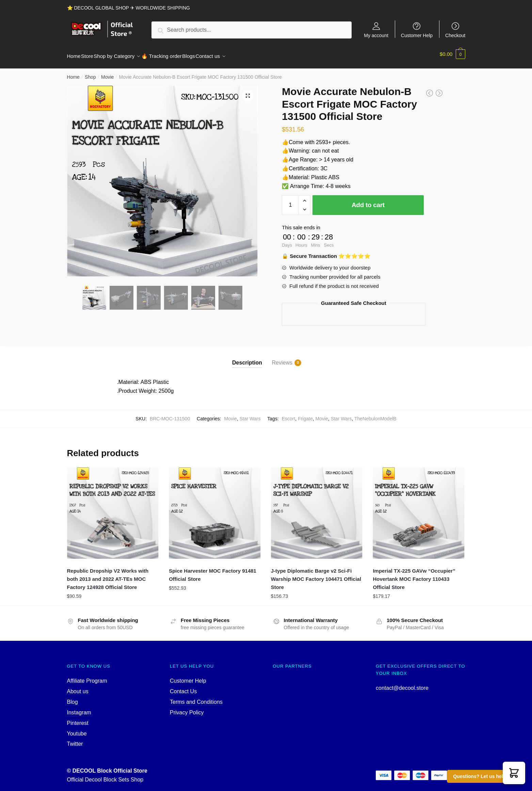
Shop (90, 73)
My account (376, 35)
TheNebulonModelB (375, 415)
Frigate (305, 415)
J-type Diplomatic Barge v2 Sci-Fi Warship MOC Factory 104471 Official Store (316, 575)
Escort (289, 415)
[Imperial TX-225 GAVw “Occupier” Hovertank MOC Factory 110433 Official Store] (419, 509)
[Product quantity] (290, 201)
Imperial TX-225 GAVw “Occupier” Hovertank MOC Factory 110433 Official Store (414, 575)
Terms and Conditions (196, 698)
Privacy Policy (187, 708)
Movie (107, 73)
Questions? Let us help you (484, 776)
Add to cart (368, 201)
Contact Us (183, 687)
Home (73, 73)
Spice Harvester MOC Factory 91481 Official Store (213, 571)
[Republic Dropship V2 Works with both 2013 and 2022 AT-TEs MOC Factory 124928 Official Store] (113, 509)
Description (247, 359)
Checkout (455, 35)
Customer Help (417, 35)
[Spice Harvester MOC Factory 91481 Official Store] (215, 509)
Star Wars (250, 415)
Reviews (282, 359)
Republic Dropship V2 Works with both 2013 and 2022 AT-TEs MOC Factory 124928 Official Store (108, 575)
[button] (514, 773)
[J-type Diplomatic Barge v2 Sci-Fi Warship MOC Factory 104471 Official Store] (317, 509)
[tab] (247, 353)
